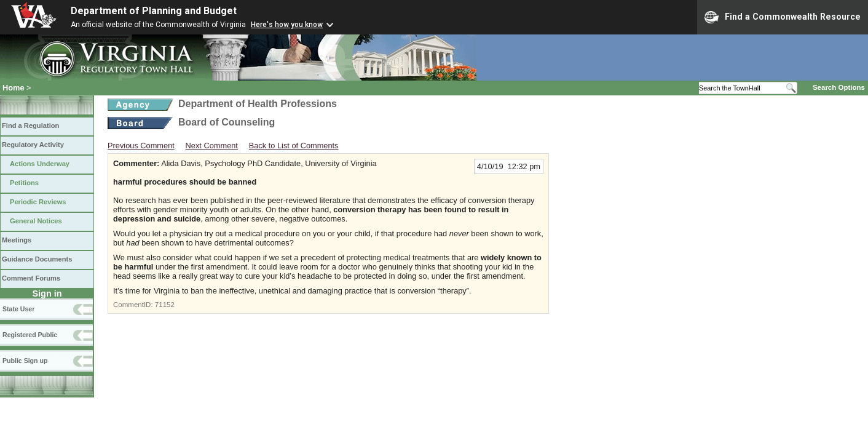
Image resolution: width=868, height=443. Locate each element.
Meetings (17, 240)
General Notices (36, 221)
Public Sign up (25, 361)
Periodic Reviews (38, 202)
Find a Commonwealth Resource (783, 17)
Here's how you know (287, 25)
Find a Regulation (30, 126)
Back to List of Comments (294, 146)
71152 (165, 305)
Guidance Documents (37, 259)
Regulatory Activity (33, 145)
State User (18, 309)
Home (14, 88)
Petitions (24, 183)
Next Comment (212, 146)
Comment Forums (31, 278)
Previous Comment (141, 146)
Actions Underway (40, 164)
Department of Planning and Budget (154, 11)
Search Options (839, 87)
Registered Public (30, 335)
